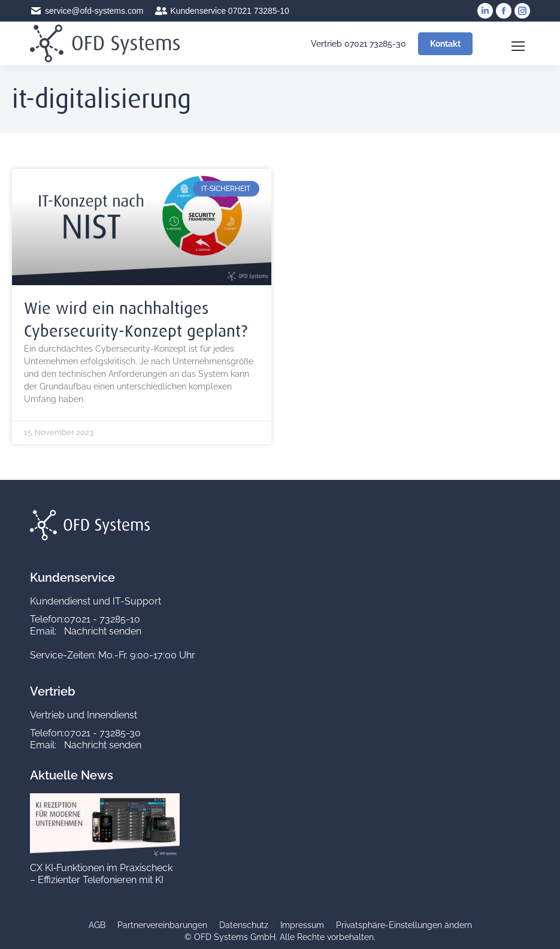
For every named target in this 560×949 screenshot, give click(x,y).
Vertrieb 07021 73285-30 (351, 44)
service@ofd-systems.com (87, 11)
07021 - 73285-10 (102, 619)
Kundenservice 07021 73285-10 (222, 11)
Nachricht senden (103, 631)
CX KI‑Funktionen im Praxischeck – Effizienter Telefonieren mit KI (101, 874)
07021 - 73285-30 (102, 733)
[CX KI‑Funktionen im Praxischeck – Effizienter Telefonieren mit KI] (105, 856)
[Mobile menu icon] (518, 44)
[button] (404, 926)
